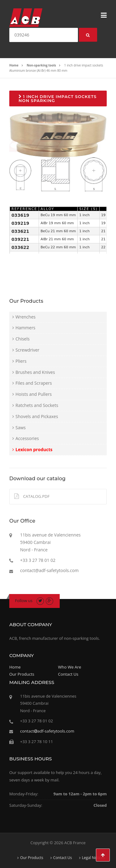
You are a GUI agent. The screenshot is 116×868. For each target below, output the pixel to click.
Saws (21, 428)
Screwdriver (27, 350)
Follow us (24, 601)
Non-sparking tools (41, 65)
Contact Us (68, 674)
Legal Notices (93, 858)
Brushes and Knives (35, 372)
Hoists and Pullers (34, 394)
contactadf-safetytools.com (47, 731)
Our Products (22, 674)
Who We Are (70, 667)
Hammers (25, 328)
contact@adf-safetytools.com (49, 570)
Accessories (27, 438)
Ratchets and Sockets (37, 405)
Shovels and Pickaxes (37, 416)
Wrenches (26, 317)
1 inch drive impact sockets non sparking (58, 98)
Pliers (21, 361)
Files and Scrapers (34, 383)
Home (14, 65)
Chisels (23, 339)
